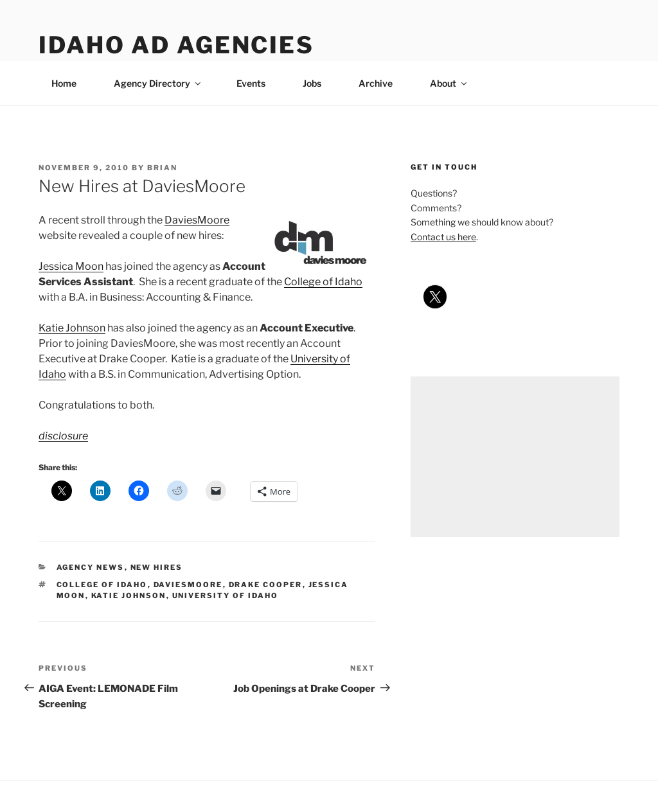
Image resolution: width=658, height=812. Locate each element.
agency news (91, 567)
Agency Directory (158, 83)
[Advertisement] (515, 457)
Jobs (312, 83)
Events (251, 83)
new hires (157, 567)
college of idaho (102, 585)
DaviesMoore (197, 220)
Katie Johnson (72, 328)
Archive (376, 83)
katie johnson (129, 596)
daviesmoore (188, 585)
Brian (162, 168)
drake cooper (266, 585)
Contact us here (443, 237)
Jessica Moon (71, 266)
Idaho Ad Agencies (176, 45)
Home (64, 83)
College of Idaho (323, 282)
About (449, 83)
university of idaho (226, 596)
